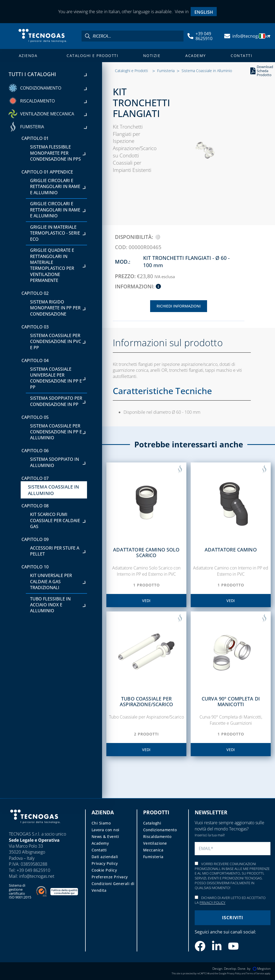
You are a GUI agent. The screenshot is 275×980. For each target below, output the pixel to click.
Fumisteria (166, 71)
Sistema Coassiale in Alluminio (207, 71)
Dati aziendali (105, 857)
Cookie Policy (104, 870)
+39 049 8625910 (204, 36)
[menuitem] (204, 12)
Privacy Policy (105, 863)
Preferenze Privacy (110, 877)
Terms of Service (255, 973)
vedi (146, 601)
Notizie (152, 56)
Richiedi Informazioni (179, 306)
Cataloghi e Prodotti (92, 56)
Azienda (28, 56)
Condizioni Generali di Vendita (113, 887)
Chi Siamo (101, 823)
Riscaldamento (157, 836)
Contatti (241, 56)
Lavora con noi (106, 830)
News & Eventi (105, 836)
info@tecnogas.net (251, 36)
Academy (196, 56)
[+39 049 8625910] (190, 36)
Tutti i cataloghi (48, 74)
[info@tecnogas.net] (227, 36)
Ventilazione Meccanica (155, 847)
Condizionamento (160, 830)
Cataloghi (152, 823)
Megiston (262, 969)
